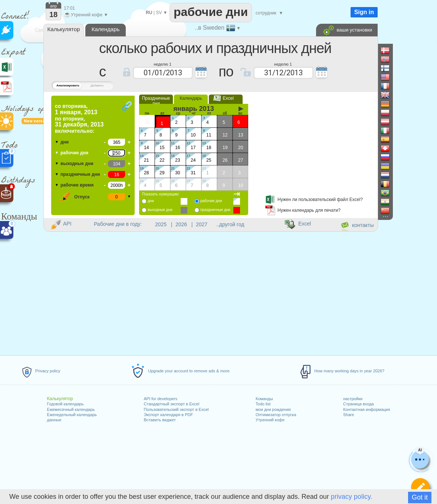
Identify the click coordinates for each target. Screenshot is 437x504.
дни (65, 142)
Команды (264, 399)
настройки (353, 399)
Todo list (263, 404)
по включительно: (79, 118)
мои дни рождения (273, 409)
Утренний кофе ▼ (86, 15)
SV (159, 13)
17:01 (69, 8)
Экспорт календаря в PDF (169, 415)
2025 (161, 224)
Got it (420, 497)
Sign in (364, 12)
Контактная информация (367, 409)
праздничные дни (80, 174)
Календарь (191, 98)
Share (349, 415)
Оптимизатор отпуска (276, 415)
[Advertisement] (315, 142)
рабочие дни (74, 153)
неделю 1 (162, 64)
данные (54, 420)
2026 (181, 224)
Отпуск (82, 197)
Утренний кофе (270, 420)
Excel (226, 98)
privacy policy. (352, 497)
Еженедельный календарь (72, 415)
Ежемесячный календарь (71, 409)
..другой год (230, 224)
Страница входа (359, 404)
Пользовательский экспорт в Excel (176, 409)
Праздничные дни (156, 101)
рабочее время (77, 185)
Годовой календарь (65, 404)
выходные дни (77, 164)
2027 (202, 224)
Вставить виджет (160, 420)
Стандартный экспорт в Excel (172, 404)
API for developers (161, 399)
